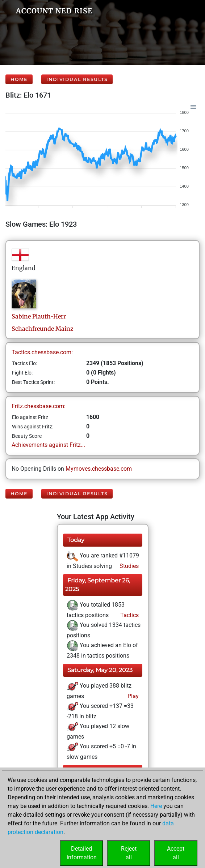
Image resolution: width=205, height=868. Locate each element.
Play (132, 696)
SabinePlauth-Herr (39, 316)
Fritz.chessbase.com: (39, 406)
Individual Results (77, 79)
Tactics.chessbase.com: (42, 352)
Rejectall (129, 853)
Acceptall (176, 853)
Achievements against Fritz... (48, 445)
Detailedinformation (82, 853)
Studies (128, 566)
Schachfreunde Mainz (43, 329)
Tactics (129, 615)
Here (156, 806)
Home (19, 79)
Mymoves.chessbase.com (99, 469)
